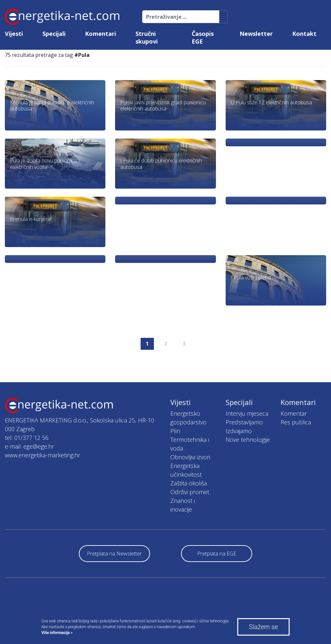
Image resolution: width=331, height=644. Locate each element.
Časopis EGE (203, 37)
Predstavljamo (244, 422)
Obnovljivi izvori (190, 457)
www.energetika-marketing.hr (43, 455)
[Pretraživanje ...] (181, 17)
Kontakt (304, 34)
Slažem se (263, 627)
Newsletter (256, 34)
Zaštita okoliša (189, 483)
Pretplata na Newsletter (114, 554)
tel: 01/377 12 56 (27, 438)
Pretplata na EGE (217, 554)
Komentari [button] (101, 34)
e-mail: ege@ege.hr (29, 446)
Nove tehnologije (248, 440)
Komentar (294, 413)
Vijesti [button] (14, 34)
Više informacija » (57, 633)
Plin (175, 431)
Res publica (296, 422)
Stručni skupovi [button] (147, 37)
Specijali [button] (54, 34)
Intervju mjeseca (247, 413)
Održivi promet (190, 492)
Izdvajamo (239, 431)
